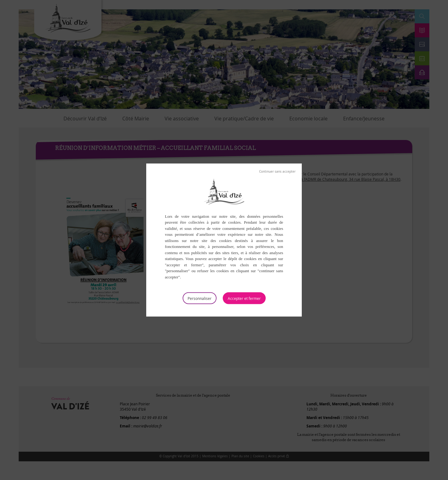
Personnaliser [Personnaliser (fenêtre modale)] (200, 298)
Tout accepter (244, 298)
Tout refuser (277, 171)
